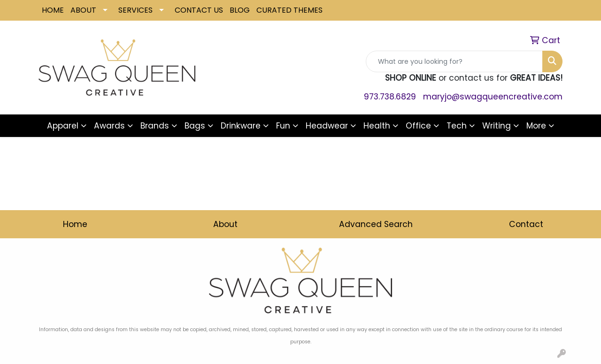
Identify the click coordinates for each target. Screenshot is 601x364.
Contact (526, 224)
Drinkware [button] (241, 126)
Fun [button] (283, 126)
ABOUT (83, 10)
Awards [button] (109, 126)
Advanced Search (376, 224)
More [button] (536, 126)
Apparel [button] (63, 126)
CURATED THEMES (289, 10)
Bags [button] (195, 126)
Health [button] (377, 126)
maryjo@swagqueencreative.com (493, 97)
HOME (53, 10)
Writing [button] (497, 126)
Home (75, 224)
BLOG (240, 10)
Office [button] (418, 126)
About (225, 224)
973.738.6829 (390, 97)
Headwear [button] (327, 126)
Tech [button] (457, 126)
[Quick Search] (454, 61)
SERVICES (135, 10)
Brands (155, 126)
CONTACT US (199, 10)
